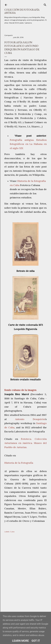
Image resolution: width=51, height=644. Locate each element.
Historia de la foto (28, 181)
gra (41, 181)
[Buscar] (45, 4)
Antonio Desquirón (30, 419)
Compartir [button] (9, 35)
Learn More (20, 641)
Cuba (12, 532)
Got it (36, 641)
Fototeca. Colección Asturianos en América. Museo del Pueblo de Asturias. (26, 443)
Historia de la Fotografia (19, 463)
